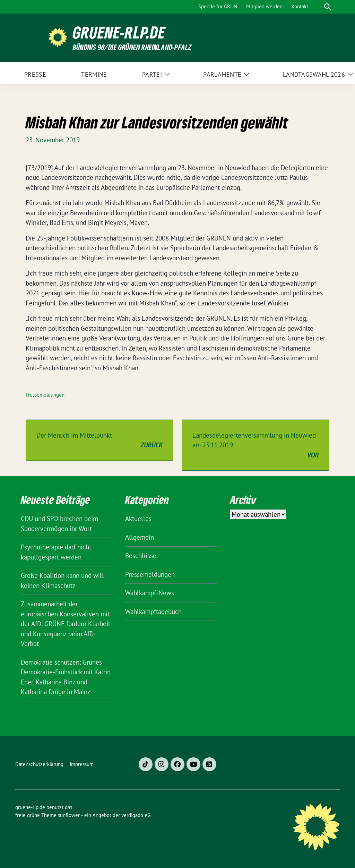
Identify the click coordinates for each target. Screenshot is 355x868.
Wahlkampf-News (150, 593)
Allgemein (140, 537)
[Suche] (318, 7)
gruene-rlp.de (119, 32)
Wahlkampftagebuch (153, 612)
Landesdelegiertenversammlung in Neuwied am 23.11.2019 (256, 446)
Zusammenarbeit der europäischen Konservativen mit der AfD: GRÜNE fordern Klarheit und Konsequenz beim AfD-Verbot (66, 624)
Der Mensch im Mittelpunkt (99, 441)
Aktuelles (138, 519)
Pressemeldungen (45, 395)
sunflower (69, 815)
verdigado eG (136, 815)
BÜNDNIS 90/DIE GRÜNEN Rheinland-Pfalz (132, 47)
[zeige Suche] (327, 7)
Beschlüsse (141, 556)
